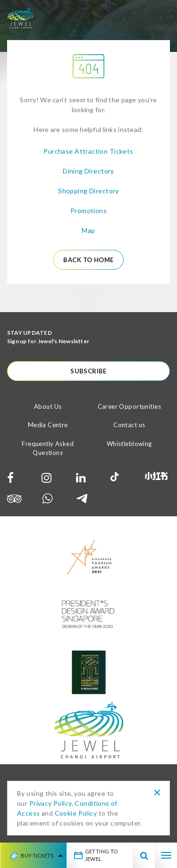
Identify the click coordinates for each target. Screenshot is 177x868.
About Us (48, 406)
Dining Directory (88, 171)
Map (88, 230)
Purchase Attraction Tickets (88, 151)
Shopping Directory (88, 191)
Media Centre (48, 425)
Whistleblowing (129, 444)
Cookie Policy (76, 813)
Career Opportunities (129, 406)
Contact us (129, 425)
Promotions (88, 211)
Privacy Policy (51, 803)
